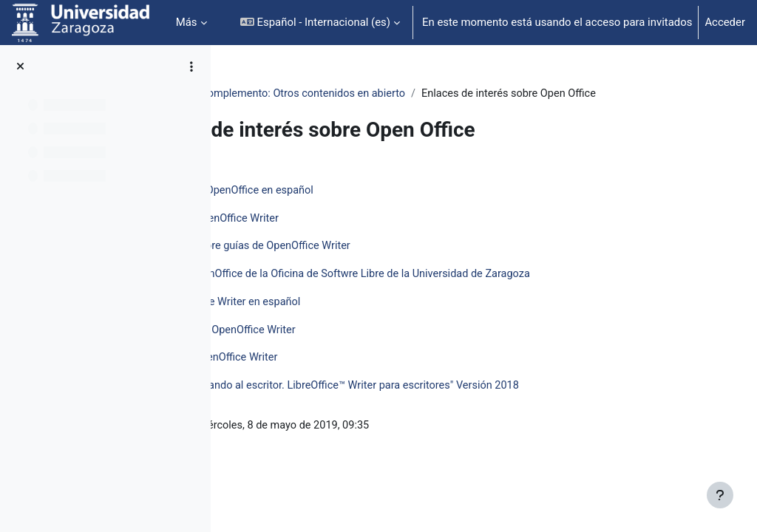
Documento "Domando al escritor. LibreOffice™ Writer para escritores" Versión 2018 (472, 406)
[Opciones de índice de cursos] (191, 66)
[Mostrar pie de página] (720, 495)
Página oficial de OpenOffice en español (366, 208)
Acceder (725, 22)
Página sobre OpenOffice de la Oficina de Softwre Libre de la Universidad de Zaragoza (478, 293)
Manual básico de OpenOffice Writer (357, 349)
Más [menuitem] (187, 22)
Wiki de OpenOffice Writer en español (359, 321)
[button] (320, 23)
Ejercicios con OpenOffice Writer (348, 378)
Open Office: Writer (285, 94)
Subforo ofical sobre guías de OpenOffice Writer (385, 265)
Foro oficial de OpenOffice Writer (348, 236)
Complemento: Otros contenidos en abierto (453, 94)
